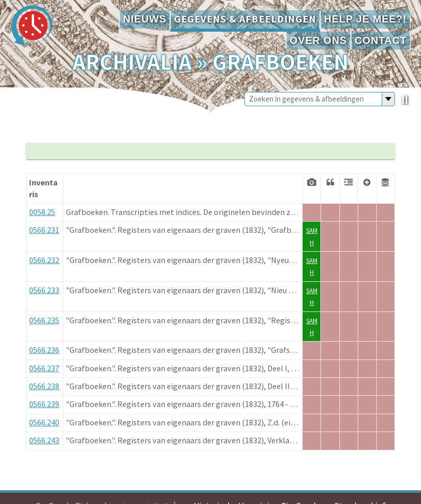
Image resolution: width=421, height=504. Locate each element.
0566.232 (44, 260)
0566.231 (44, 230)
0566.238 (44, 386)
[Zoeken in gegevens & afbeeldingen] (313, 99)
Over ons (318, 40)
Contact (381, 40)
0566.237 (44, 368)
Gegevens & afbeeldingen (245, 19)
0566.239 (44, 404)
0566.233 (44, 290)
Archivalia (132, 62)
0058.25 (42, 212)
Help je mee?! (365, 19)
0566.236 (44, 350)
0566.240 (44, 422)
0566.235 (44, 320)
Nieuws (145, 19)
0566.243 (44, 440)
